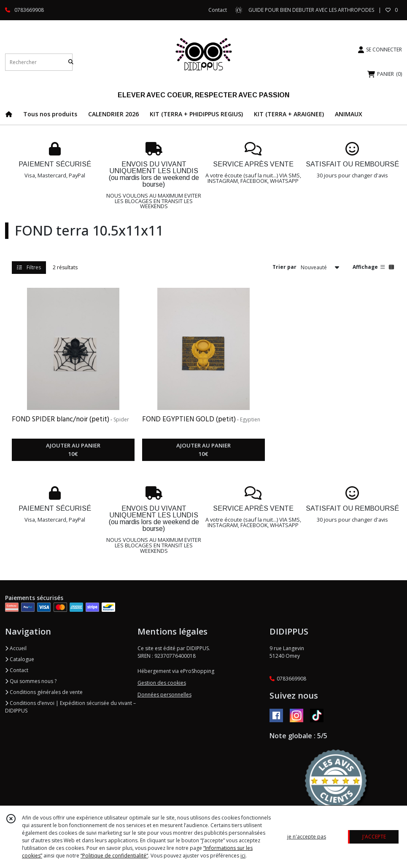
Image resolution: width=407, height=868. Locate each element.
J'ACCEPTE (374, 837)
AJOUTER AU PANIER (73, 450)
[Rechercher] (71, 62)
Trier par (284, 267)
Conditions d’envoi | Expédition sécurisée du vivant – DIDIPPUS (70, 707)
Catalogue (20, 659)
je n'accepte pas (307, 837)
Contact (218, 10)
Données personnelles (164, 695)
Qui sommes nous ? (31, 681)
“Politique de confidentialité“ (114, 856)
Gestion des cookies (162, 683)
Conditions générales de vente (44, 692)
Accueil (16, 648)
